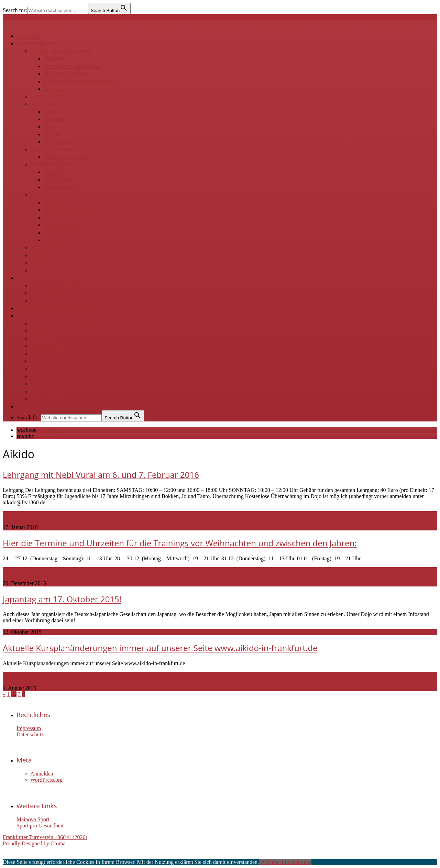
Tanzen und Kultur (54, 195)
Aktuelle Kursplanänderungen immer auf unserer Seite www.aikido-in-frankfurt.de (160, 648)
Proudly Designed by (34, 843)
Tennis (52, 172)
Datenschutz (30, 734)
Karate (52, 134)
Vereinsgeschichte (53, 384)
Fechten (54, 119)
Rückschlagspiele (52, 164)
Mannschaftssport (53, 149)
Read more (17, 515)
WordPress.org (46, 780)
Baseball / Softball (67, 157)
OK (263, 862)
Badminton (58, 179)
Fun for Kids (46, 96)
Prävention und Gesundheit (79, 81)
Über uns (28, 316)
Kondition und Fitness (72, 66)
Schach (39, 255)
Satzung (40, 338)
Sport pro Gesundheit (40, 826)
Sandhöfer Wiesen (54, 293)
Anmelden (42, 774)
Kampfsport (45, 104)
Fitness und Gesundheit (60, 51)
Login (24, 406)
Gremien (41, 353)
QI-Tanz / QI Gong (67, 74)
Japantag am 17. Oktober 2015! (62, 599)
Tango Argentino (65, 240)
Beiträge (41, 331)
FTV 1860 (28, 36)
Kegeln (39, 248)
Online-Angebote (52, 270)
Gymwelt (55, 58)
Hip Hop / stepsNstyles (73, 210)
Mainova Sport (33, 819)
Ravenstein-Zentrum (56, 285)
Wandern (56, 89)
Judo (50, 127)
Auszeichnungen (51, 391)
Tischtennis (58, 187)
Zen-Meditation (50, 263)
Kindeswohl (45, 361)
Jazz (49, 217)
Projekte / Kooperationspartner (56, 308)
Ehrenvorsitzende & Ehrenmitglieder (77, 376)
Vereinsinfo (45, 399)
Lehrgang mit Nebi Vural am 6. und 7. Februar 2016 (101, 475)
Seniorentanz (61, 225)
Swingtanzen (60, 232)
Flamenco (56, 202)
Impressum (29, 728)
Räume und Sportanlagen (49, 278)
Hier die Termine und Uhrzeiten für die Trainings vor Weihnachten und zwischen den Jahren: (180, 543)
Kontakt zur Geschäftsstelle (65, 323)
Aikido (52, 111)
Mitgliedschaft (48, 346)
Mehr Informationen (289, 862)
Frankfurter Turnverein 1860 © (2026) (45, 837)
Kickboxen (57, 142)
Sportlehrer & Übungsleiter (65, 369)
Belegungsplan (49, 300)
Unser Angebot (36, 43)
